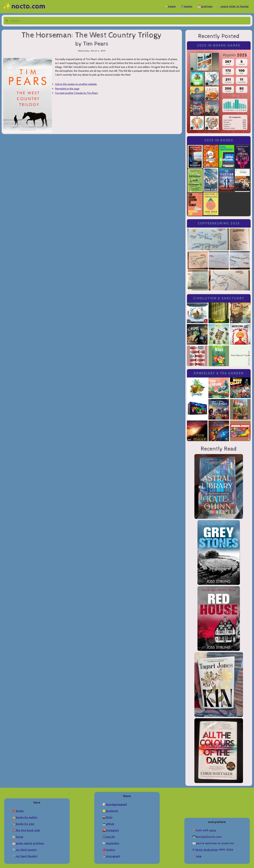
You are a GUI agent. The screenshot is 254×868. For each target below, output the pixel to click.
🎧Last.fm (109, 837)
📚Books (187, 7)
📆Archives (205, 7)
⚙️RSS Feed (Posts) (25, 850)
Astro (213, 830)
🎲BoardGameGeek (115, 804)
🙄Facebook (110, 811)
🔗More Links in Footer (233, 7)
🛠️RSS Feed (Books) (25, 856)
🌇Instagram (111, 830)
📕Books (18, 811)
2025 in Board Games (219, 45)
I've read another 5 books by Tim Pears (76, 93)
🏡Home (170, 7)
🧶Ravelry (109, 850)
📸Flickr (107, 817)
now (199, 856)
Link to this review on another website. (76, 84)
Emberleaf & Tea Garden (219, 373)
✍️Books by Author (25, 817)
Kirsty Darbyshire (207, 850)
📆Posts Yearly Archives (28, 843)
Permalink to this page (67, 89)
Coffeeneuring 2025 (219, 223)
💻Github (108, 824)
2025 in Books (219, 140)
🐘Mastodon (111, 843)
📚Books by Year (23, 824)
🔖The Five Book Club (26, 830)
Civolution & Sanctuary (219, 298)
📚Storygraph (111, 856)
